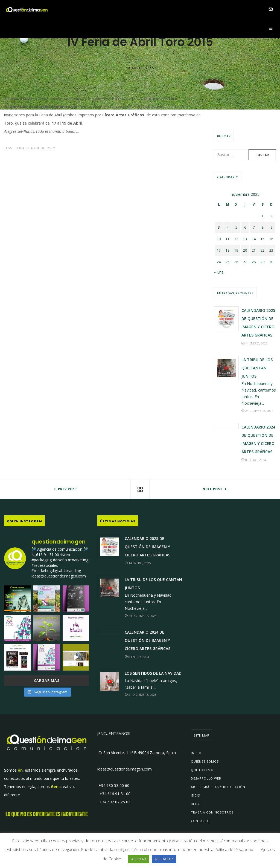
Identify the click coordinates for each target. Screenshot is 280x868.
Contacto (200, 821)
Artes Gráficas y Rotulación (218, 787)
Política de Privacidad (234, 849)
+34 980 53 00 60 (113, 785)
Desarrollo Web (206, 778)
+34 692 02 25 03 (114, 802)
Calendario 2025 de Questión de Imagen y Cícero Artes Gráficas (148, 547)
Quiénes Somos (205, 761)
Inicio (196, 753)
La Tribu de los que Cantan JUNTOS (257, 368)
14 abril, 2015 (140, 68)
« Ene (219, 272)
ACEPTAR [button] (139, 859)
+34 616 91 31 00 (114, 794)
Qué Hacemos (203, 770)
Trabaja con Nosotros (212, 812)
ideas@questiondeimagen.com (125, 769)
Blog (196, 804)
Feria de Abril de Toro (36, 148)
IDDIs (195, 795)
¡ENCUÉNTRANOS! (114, 733)
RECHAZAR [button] (164, 859)
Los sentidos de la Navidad (153, 673)
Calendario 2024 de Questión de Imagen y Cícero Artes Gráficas (148, 640)
